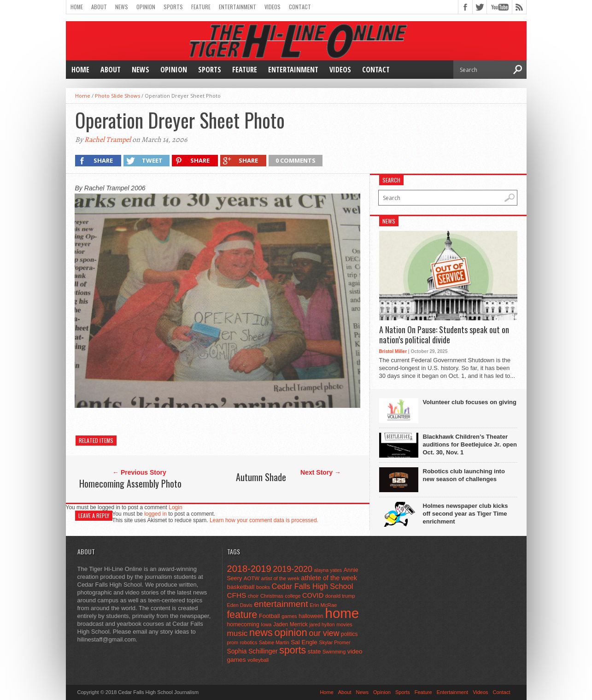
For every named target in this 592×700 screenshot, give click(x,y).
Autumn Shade (261, 477)
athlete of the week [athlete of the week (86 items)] (329, 578)
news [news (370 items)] (261, 632)
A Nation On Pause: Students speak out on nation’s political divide (444, 335)
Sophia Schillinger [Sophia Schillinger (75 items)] (252, 651)
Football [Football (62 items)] (270, 616)
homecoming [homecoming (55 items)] (243, 624)
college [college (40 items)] (293, 596)
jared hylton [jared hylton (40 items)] (322, 624)
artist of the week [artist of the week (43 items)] (280, 578)
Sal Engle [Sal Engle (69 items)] (304, 642)
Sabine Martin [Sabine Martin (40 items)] (274, 642)
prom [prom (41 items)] (233, 642)
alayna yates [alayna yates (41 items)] (328, 570)
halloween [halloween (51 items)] (311, 616)
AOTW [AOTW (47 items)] (252, 578)
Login (175, 507)
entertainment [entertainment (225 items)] (281, 604)
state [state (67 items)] (314, 651)
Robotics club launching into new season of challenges (464, 475)
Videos (273, 7)
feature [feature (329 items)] (242, 615)
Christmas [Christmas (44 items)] (272, 596)
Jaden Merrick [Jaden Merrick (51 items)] (290, 624)
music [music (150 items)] (237, 633)
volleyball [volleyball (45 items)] (258, 660)
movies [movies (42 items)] (344, 624)
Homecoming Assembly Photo (130, 483)
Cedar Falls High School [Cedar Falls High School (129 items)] (313, 586)
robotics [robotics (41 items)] (249, 642)
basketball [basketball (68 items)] (241, 587)
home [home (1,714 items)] (342, 613)
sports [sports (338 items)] (293, 650)
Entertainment (237, 7)
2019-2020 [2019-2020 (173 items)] (293, 569)
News (122, 7)
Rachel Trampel (108, 140)
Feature (201, 7)
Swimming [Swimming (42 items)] (334, 652)
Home (77, 7)
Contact (300, 7)
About (99, 7)
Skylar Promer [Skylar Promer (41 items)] (334, 642)
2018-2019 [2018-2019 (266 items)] (249, 569)
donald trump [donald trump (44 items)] (340, 596)
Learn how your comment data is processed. (264, 520)
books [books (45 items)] (263, 587)
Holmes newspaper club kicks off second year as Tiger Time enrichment (466, 514)
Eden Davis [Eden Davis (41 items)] (240, 605)
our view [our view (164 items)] (324, 633)
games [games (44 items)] (289, 616)
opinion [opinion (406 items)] (291, 632)
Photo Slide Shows (117, 96)
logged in (155, 514)
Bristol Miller (393, 351)
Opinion (146, 7)
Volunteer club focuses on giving (470, 402)
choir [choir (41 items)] (253, 596)
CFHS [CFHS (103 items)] (237, 595)
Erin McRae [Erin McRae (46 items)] (323, 605)
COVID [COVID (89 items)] (313, 595)
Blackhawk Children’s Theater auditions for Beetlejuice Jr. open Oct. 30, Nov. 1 (470, 444)
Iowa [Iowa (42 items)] (266, 624)
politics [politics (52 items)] (349, 634)
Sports (173, 7)
